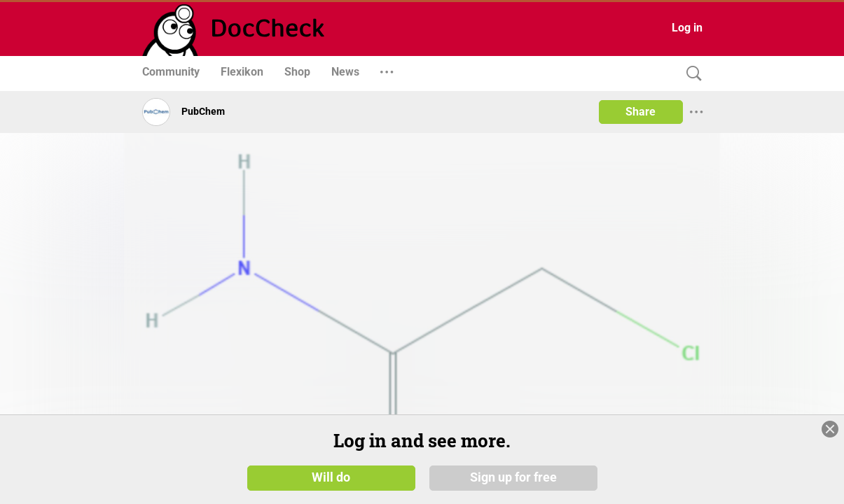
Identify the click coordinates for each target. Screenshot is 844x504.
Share (641, 112)
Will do (331, 477)
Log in (687, 28)
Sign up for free (513, 477)
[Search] (691, 74)
